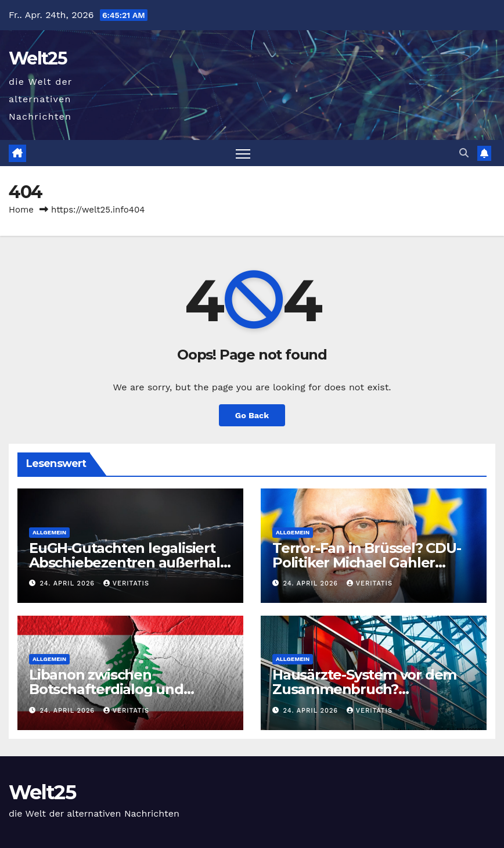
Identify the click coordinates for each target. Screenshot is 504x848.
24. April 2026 (69, 583)
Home (21, 210)
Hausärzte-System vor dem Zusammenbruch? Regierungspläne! (364, 689)
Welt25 (38, 58)
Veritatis (126, 583)
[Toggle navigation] (243, 153)
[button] (464, 153)
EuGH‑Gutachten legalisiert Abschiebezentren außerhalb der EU (129, 563)
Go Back (252, 415)
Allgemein (49, 532)
